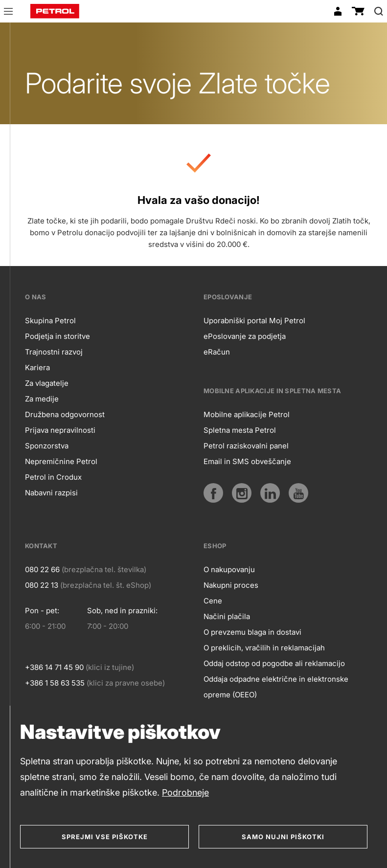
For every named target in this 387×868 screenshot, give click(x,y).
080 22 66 (42, 569)
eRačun (217, 352)
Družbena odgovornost (65, 414)
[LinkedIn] (270, 493)
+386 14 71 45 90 (54, 667)
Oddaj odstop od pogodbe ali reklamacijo (274, 663)
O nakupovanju (229, 569)
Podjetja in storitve (57, 336)
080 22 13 (42, 585)
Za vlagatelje (47, 383)
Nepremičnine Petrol (61, 461)
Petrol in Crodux (53, 477)
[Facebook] (213, 493)
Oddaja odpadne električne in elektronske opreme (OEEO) (276, 687)
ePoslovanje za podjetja (245, 336)
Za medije (42, 399)
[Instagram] (242, 493)
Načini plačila (227, 616)
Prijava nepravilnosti (60, 430)
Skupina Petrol (50, 321)
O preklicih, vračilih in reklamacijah (264, 648)
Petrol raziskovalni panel (246, 446)
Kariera (37, 367)
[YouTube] (298, 493)
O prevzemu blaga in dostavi (252, 632)
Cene (213, 601)
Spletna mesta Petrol (240, 430)
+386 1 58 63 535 (55, 683)
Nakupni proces (231, 585)
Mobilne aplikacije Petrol (247, 414)
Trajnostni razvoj (54, 352)
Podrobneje (185, 792)
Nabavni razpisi (51, 493)
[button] (8, 13)
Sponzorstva (47, 446)
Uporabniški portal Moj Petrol (254, 321)
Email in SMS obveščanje (247, 461)
